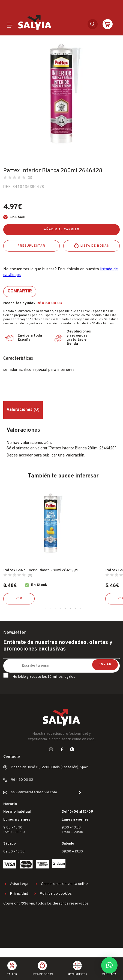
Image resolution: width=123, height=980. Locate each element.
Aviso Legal (20, 884)
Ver (19, 598)
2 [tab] (51, 609)
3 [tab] (56, 609)
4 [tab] (61, 609)
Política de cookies (56, 894)
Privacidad (19, 894)
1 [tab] (46, 609)
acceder (26, 456)
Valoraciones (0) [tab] (23, 410)
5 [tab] (66, 609)
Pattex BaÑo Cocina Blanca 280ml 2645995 (41, 570)
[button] (109, 965)
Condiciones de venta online (64, 884)
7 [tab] (76, 609)
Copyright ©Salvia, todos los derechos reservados (46, 904)
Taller (12, 974)
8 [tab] (80, 609)
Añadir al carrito (62, 229)
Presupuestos (77, 974)
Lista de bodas (95, 246)
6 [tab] (71, 609)
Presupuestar (31, 246)
